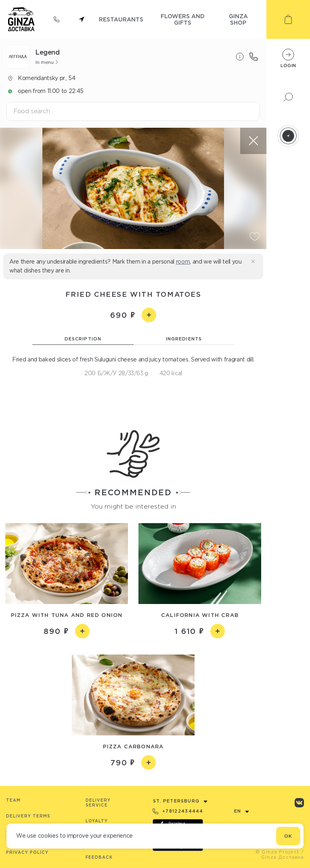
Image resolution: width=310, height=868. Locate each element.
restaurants (121, 19)
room (183, 262)
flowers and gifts (183, 19)
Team (13, 800)
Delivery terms (28, 816)
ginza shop (238, 19)
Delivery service (98, 803)
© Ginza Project (278, 852)
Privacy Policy (27, 852)
